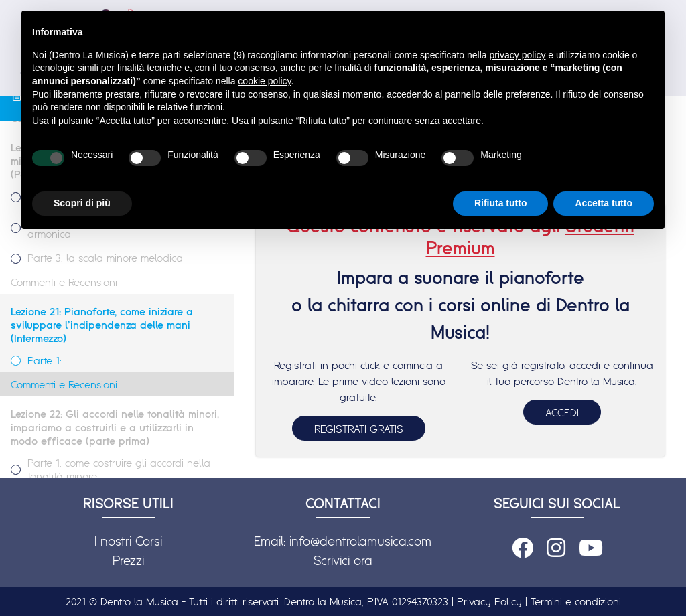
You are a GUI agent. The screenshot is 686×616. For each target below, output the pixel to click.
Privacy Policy (489, 601)
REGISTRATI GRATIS (359, 429)
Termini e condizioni (576, 601)
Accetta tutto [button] (604, 203)
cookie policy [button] (264, 81)
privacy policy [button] (517, 55)
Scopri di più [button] (82, 203)
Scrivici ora (343, 560)
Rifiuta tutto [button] (501, 203)
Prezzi (128, 560)
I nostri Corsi (128, 541)
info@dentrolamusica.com (360, 541)
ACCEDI (562, 412)
